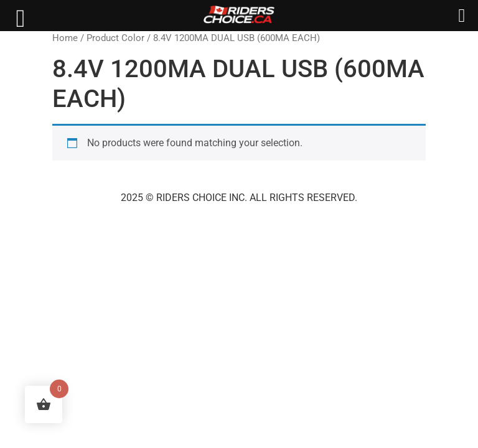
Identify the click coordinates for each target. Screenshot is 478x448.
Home (65, 38)
